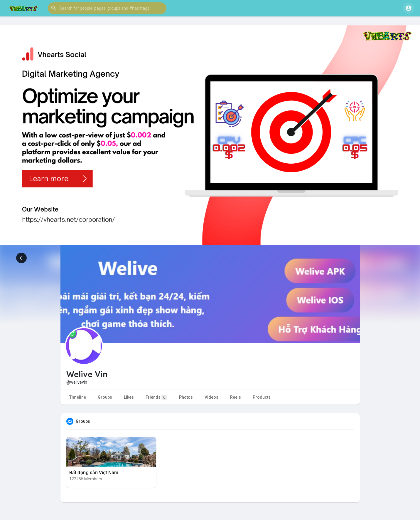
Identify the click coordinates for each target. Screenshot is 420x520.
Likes (129, 397)
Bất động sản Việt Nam (94, 473)
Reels (236, 397)
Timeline (78, 397)
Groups (105, 397)
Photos (186, 397)
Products (262, 397)
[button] (107, 8)
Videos (211, 397)
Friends (156, 397)
